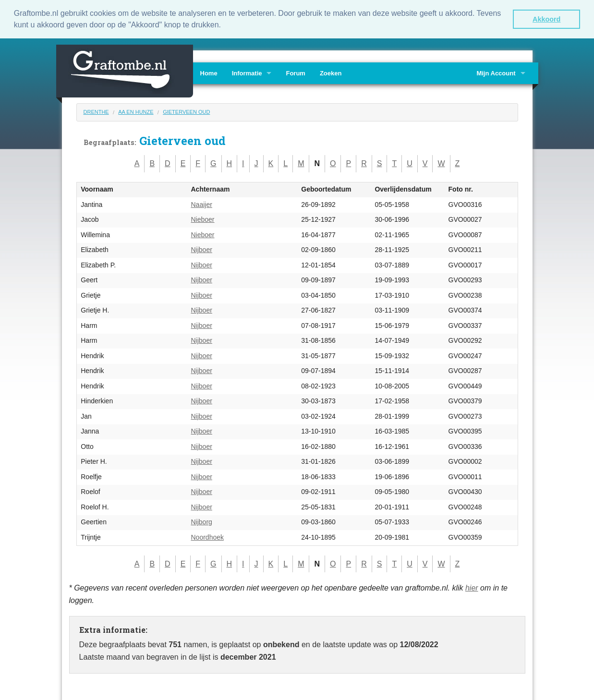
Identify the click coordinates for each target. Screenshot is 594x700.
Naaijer (202, 204)
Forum (295, 72)
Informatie (247, 72)
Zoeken (331, 72)
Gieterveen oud (186, 111)
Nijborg (202, 521)
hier (472, 587)
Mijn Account (496, 72)
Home (209, 72)
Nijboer (202, 249)
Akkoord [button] (546, 19)
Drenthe (96, 111)
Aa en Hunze (136, 111)
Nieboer (203, 219)
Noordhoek (208, 536)
